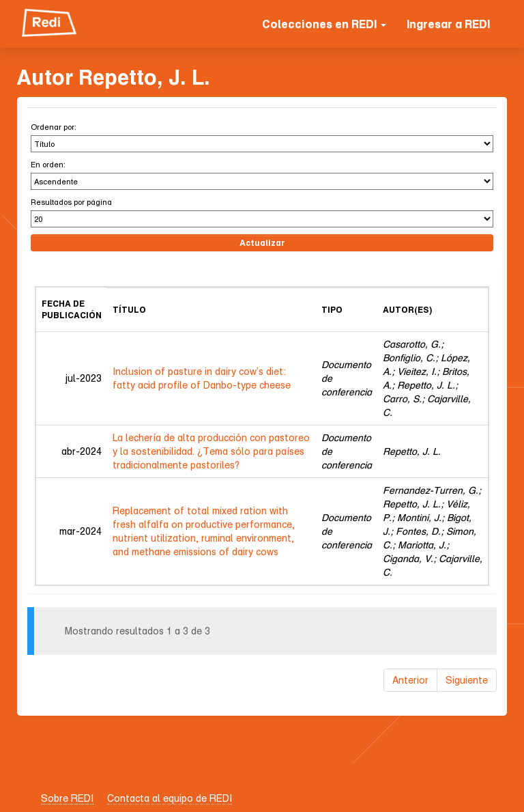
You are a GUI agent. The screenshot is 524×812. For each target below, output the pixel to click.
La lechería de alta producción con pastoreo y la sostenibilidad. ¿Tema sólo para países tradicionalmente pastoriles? (211, 451)
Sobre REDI (67, 798)
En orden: (48, 164)
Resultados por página (71, 202)
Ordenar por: (54, 127)
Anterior (410, 680)
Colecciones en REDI (324, 24)
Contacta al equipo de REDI (170, 798)
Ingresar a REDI (448, 24)
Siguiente (467, 680)
